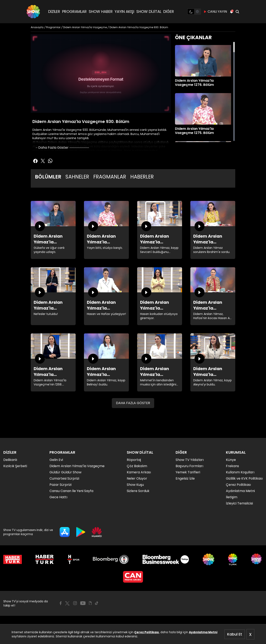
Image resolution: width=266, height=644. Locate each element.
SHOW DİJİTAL (149, 12)
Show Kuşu (135, 485)
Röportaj (134, 460)
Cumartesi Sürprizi (64, 478)
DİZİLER (54, 12)
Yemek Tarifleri (188, 472)
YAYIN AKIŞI (124, 12)
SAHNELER (77, 177)
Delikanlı (10, 460)
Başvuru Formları (189, 466)
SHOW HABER (101, 12)
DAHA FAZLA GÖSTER (133, 403)
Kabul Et (235, 634)
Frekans (232, 466)
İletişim (232, 497)
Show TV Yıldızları (190, 460)
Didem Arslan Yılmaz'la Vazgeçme (77, 466)
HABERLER (142, 177)
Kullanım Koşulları (240, 472)
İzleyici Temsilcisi (239, 503)
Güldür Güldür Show (65, 472)
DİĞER (169, 12)
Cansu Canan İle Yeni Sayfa (71, 491)
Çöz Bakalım (137, 466)
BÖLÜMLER (48, 177)
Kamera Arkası (139, 472)
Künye (231, 460)
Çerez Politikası (147, 632)
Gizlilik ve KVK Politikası (244, 478)
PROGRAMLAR (74, 12)
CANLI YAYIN (215, 12)
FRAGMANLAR (110, 177)
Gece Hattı (58, 497)
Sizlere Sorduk (138, 491)
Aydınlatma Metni (203, 632)
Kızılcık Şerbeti (15, 466)
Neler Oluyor (137, 478)
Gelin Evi (56, 460)
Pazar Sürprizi (60, 485)
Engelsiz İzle (185, 478)
